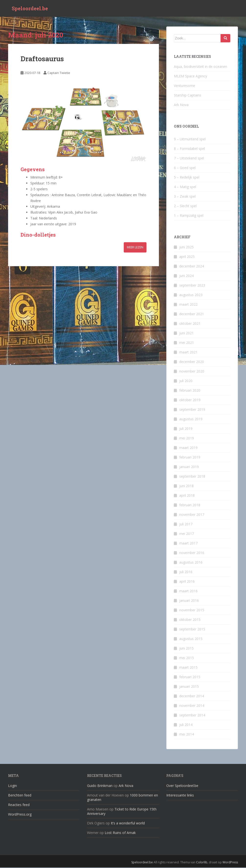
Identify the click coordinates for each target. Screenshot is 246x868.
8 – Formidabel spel (189, 149)
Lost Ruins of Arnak (120, 833)
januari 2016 (189, 601)
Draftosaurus (42, 59)
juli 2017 (186, 524)
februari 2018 (190, 505)
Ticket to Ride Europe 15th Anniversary (122, 812)
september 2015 (192, 630)
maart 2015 (188, 668)
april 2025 (187, 257)
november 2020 (192, 372)
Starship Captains (188, 96)
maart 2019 (188, 448)
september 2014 (192, 716)
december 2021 (192, 314)
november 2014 (192, 706)
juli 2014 (186, 725)
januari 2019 (189, 467)
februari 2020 (190, 391)
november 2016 (192, 553)
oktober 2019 (190, 400)
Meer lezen (135, 248)
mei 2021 (187, 343)
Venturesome (184, 86)
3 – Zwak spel (185, 197)
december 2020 (192, 362)
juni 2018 (186, 486)
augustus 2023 (191, 295)
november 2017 (192, 515)
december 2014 (192, 696)
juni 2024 (186, 276)
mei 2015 (187, 658)
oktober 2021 (190, 324)
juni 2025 (186, 247)
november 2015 (192, 610)
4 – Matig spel (185, 187)
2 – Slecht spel (185, 206)
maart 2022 (188, 305)
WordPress (230, 863)
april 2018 (187, 496)
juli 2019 (186, 429)
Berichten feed (20, 796)
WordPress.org (20, 815)
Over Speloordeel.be (182, 786)
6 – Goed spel (185, 168)
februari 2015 (190, 677)
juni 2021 (186, 333)
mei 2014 (187, 735)
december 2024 (192, 267)
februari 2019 (190, 458)
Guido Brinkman (100, 786)
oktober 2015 (190, 620)
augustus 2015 (191, 639)
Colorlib (202, 863)
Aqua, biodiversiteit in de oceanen (201, 67)
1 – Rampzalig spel (189, 216)
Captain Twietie (59, 73)
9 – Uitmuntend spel (190, 139)
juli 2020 (186, 381)
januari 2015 (189, 687)
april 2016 (187, 582)
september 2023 (192, 286)
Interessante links (180, 796)
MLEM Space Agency (190, 77)
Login (12, 786)
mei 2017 (187, 534)
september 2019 (192, 410)
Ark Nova (181, 105)
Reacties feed (19, 805)
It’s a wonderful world (128, 824)
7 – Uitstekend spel (189, 159)
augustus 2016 (191, 563)
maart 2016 (188, 591)
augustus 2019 (191, 419)
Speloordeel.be (30, 9)
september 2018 (192, 477)
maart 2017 (188, 544)
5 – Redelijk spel (187, 178)
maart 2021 (188, 353)
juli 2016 (186, 572)
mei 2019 (187, 439)
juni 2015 (186, 649)
